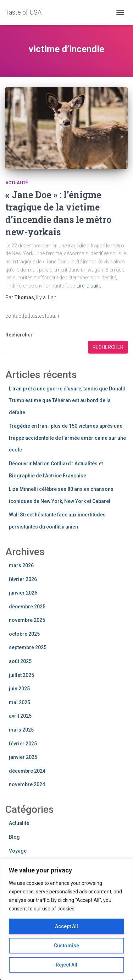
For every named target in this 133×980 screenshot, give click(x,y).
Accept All (66, 926)
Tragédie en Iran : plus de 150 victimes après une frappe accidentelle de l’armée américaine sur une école (67, 438)
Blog (14, 837)
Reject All (66, 965)
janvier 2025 (23, 757)
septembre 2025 (28, 647)
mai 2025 (20, 702)
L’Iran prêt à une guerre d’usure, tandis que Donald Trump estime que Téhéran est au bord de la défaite (67, 401)
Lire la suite (89, 286)
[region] (66, 919)
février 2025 (23, 744)
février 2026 (23, 579)
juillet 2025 (21, 675)
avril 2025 (20, 716)
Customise (66, 946)
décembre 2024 (27, 771)
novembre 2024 (27, 784)
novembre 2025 (27, 620)
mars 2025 (21, 730)
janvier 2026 (23, 593)
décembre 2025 (27, 607)
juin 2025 (19, 689)
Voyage (18, 851)
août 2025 (20, 661)
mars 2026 (21, 565)
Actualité (17, 183)
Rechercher (19, 335)
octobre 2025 (24, 634)
